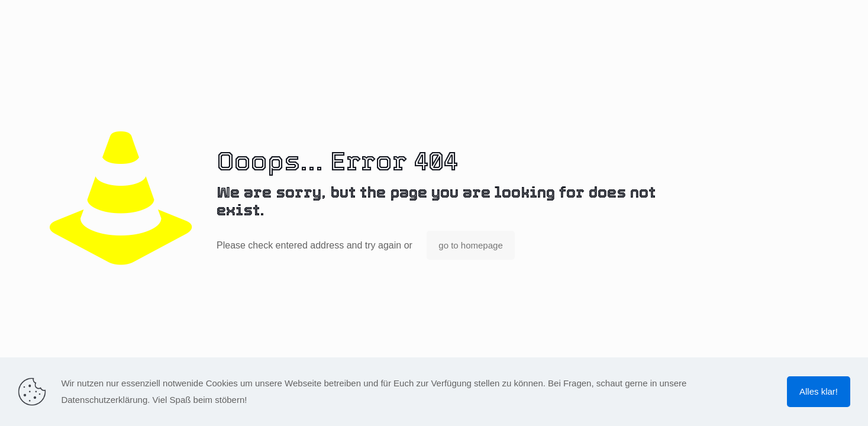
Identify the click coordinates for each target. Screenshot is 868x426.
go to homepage (470, 245)
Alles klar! (819, 391)
